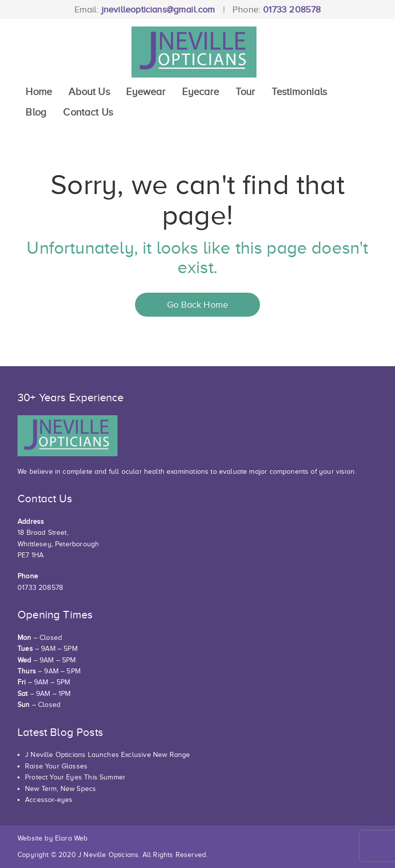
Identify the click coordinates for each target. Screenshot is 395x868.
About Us (89, 92)
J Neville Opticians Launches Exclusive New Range (107, 755)
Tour (245, 92)
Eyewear (146, 92)
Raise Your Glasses (56, 766)
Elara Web (71, 838)
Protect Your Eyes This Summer (75, 777)
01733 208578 (292, 10)
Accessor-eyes (49, 800)
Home (39, 92)
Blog (36, 112)
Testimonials (299, 92)
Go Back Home (197, 305)
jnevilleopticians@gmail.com (158, 10)
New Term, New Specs (60, 789)
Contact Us (88, 112)
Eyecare (200, 92)
